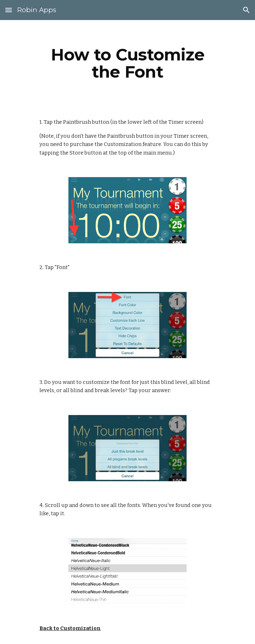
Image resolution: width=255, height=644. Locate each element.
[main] (127, 63)
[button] (9, 10)
